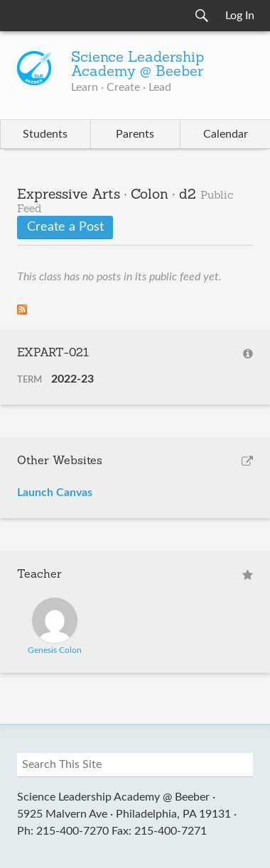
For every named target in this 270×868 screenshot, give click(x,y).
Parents (135, 134)
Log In (240, 16)
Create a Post (65, 227)
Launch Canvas (55, 493)
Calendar (226, 134)
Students (45, 134)
